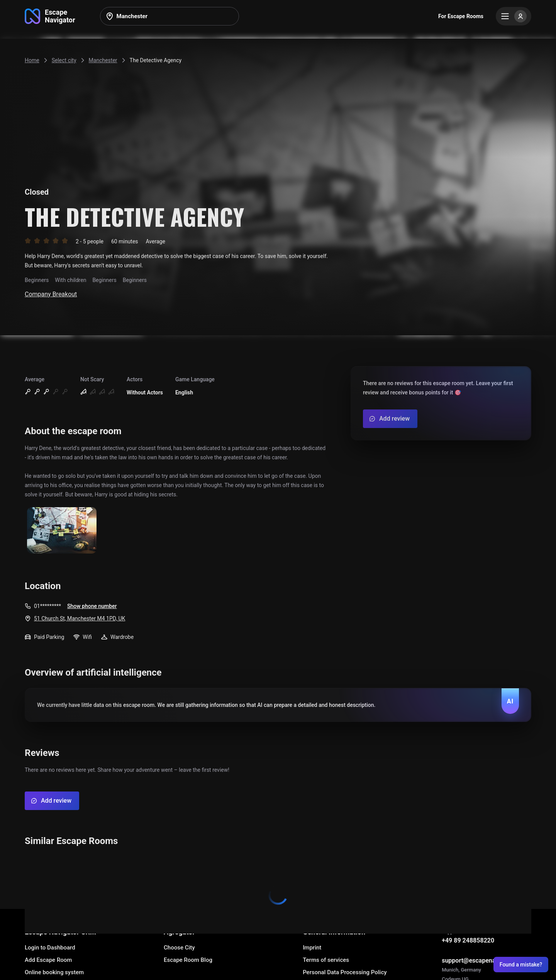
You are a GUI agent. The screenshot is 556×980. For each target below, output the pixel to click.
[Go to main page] (50, 16)
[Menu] (514, 16)
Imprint (312, 948)
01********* (47, 606)
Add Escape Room (48, 960)
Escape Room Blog (188, 960)
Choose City (179, 948)
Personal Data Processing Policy (345, 972)
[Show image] (62, 531)
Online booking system (54, 972)
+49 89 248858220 (468, 940)
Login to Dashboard (50, 948)
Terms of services (326, 960)
